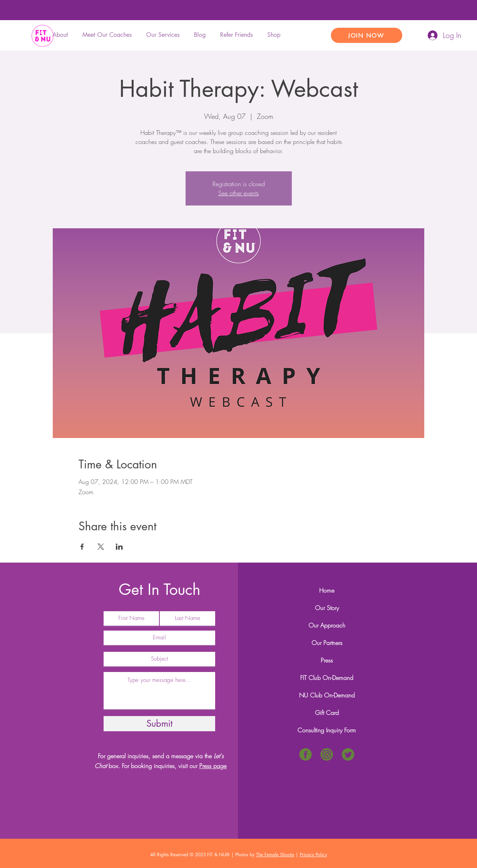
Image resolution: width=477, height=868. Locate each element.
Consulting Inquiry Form (327, 730)
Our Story (327, 608)
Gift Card (327, 713)
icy (324, 855)
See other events (238, 193)
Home (327, 590)
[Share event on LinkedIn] (119, 547)
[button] (164, 35)
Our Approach (327, 625)
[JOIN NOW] (367, 35)
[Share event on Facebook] (82, 547)
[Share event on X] (101, 547)
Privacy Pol (311, 855)
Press (327, 660)
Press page (213, 766)
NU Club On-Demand (327, 695)
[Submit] (159, 724)
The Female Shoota (275, 855)
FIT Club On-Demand (327, 678)
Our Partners (327, 643)
